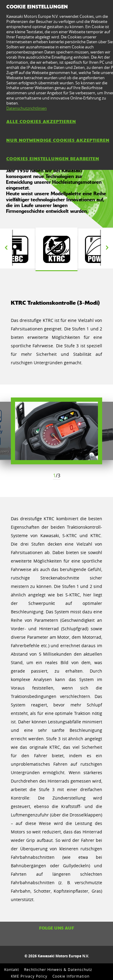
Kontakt (12, 969)
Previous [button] (6, 248)
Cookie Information (71, 976)
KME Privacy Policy (29, 976)
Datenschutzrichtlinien (27, 108)
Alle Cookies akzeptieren (41, 122)
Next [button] (107, 248)
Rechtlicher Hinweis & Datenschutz (58, 969)
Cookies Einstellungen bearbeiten (53, 159)
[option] (56, 249)
